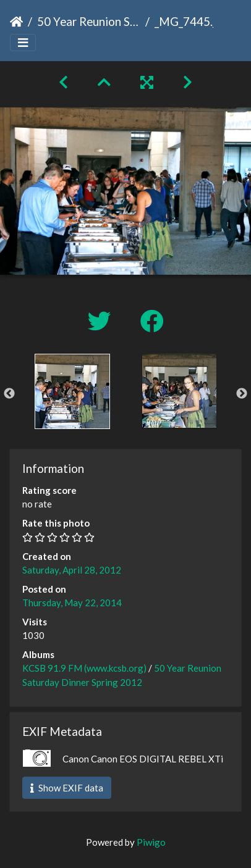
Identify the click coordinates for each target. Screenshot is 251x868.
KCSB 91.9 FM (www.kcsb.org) (84, 668)
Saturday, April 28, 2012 (72, 570)
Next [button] (242, 394)
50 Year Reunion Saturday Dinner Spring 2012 (89, 21)
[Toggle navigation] (23, 43)
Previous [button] (9, 394)
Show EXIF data (67, 788)
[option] (72, 391)
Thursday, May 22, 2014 (72, 603)
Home (16, 22)
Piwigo (151, 842)
